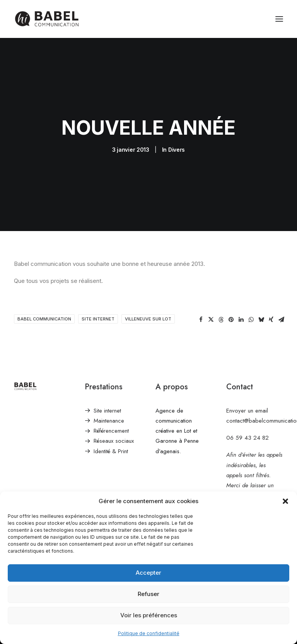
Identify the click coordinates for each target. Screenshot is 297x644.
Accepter (148, 573)
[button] (285, 501)
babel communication (44, 319)
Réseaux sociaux (114, 441)
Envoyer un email (247, 411)
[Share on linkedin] (241, 320)
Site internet (107, 411)
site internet (98, 319)
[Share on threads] (221, 320)
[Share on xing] (271, 320)
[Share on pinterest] (231, 320)
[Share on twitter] (211, 320)
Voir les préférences (149, 615)
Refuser (148, 594)
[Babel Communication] (47, 19)
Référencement (111, 431)
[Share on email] (281, 320)
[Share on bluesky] (261, 320)
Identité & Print (111, 451)
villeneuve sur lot (148, 319)
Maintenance (109, 421)
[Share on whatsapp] (251, 320)
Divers (177, 150)
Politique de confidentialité (149, 633)
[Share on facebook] (201, 320)
